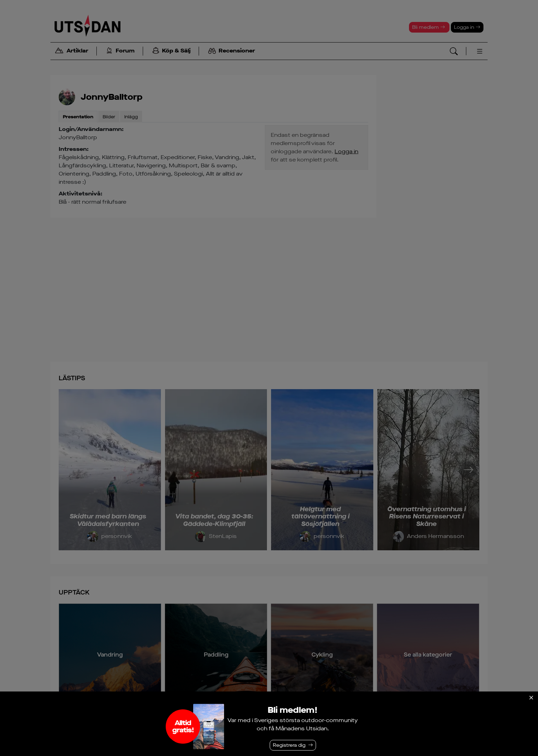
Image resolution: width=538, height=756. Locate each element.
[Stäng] (531, 698)
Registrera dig (289, 745)
